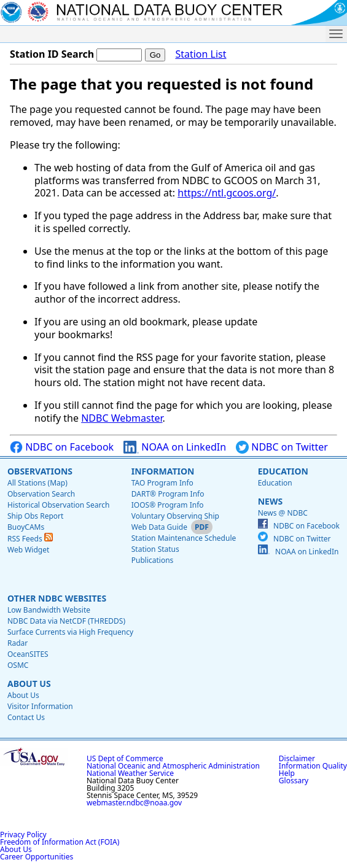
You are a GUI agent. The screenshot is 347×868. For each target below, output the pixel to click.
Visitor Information (40, 706)
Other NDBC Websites (57, 598)
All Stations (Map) (37, 483)
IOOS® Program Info (168, 505)
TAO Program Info (162, 483)
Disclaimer (297, 758)
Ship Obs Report (35, 516)
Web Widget (28, 550)
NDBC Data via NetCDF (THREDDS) (66, 621)
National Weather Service (130, 773)
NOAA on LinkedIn (175, 447)
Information (163, 471)
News (270, 501)
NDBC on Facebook (62, 447)
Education (283, 471)
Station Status (155, 549)
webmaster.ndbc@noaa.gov (134, 803)
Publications (153, 560)
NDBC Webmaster (122, 418)
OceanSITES (28, 654)
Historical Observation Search (58, 505)
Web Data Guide (159, 527)
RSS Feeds (30, 539)
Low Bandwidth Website (49, 610)
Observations (40, 471)
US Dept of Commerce (125, 758)
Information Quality (313, 766)
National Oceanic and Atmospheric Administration (173, 766)
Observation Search (41, 494)
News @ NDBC (283, 513)
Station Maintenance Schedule (184, 538)
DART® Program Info (168, 494)
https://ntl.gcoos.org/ (227, 193)
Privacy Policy (23, 835)
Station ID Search (52, 54)
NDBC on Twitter (282, 447)
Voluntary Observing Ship (175, 516)
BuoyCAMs (26, 527)
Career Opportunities (37, 857)
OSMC (18, 665)
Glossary (294, 781)
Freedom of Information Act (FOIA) (60, 842)
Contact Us (26, 717)
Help (287, 773)
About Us (29, 684)
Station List (201, 54)
